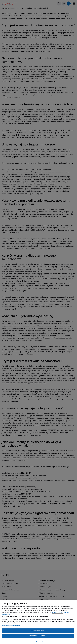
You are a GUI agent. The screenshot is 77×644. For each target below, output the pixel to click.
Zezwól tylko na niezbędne (38, 636)
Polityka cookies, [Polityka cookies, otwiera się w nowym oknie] (57, 612)
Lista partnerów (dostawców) (11, 625)
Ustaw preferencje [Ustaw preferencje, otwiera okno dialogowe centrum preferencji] (38, 641)
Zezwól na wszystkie (38, 630)
